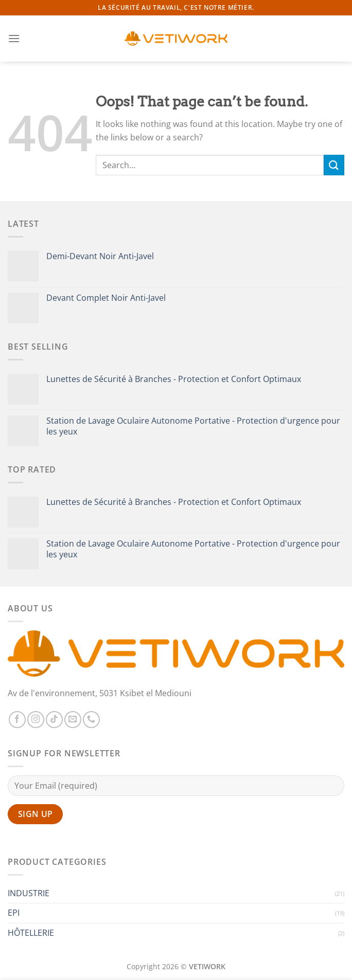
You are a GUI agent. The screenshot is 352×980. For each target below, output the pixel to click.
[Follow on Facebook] (17, 720)
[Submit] (334, 165)
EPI (14, 913)
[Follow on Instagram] (36, 720)
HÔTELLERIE (31, 933)
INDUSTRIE (29, 893)
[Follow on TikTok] (54, 720)
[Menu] (14, 38)
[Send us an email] (73, 720)
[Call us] (91, 720)
